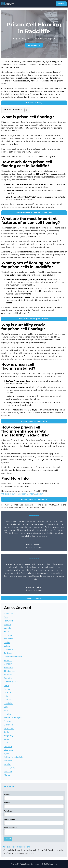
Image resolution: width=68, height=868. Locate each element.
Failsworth (9, 667)
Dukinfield (9, 725)
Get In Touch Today (34, 103)
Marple (7, 775)
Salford (7, 646)
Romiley (8, 764)
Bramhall (8, 771)
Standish (8, 761)
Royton (7, 689)
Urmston (8, 664)
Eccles (7, 642)
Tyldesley (8, 653)
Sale (6, 707)
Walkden (39, 494)
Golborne (8, 746)
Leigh (7, 696)
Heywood (8, 635)
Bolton (7, 632)
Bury (14, 494)
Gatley (7, 732)
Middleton (9, 639)
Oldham (8, 693)
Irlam (6, 685)
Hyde (6, 754)
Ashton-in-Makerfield (13, 757)
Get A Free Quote (34, 598)
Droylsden (9, 703)
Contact (61, 4)
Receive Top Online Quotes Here (34, 421)
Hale (6, 743)
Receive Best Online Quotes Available (34, 319)
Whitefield (6, 494)
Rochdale (8, 678)
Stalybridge (9, 736)
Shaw (6, 711)
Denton (7, 721)
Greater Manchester (13, 657)
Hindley (8, 714)
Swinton (30, 494)
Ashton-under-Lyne (13, 718)
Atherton (8, 660)
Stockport (8, 750)
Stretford (8, 675)
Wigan (7, 739)
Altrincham (9, 728)
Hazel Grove (9, 768)
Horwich (8, 700)
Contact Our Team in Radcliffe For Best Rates (34, 213)
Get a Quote (34, 45)
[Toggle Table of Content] (25, 110)
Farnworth (21, 494)
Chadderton (9, 671)
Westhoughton (11, 682)
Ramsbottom (10, 650)
